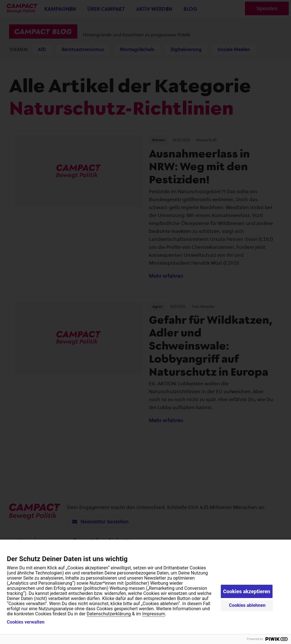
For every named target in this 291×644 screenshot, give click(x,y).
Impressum (154, 614)
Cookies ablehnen (247, 605)
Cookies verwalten (26, 622)
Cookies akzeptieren (247, 591)
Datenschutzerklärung (109, 614)
